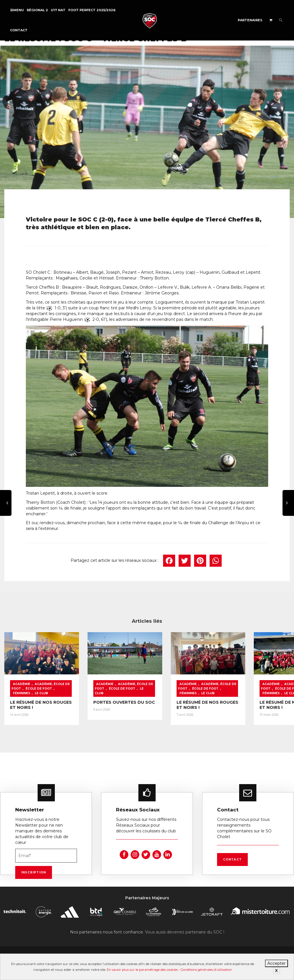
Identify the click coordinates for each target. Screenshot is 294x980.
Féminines (34, 688)
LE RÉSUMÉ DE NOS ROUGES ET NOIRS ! (31, 704)
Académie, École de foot (32, 681)
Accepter (276, 963)
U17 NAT (58, 10)
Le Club (106, 688)
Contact (19, 30)
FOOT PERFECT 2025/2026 (92, 10)
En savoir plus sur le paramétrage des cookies (142, 970)
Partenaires (250, 20)
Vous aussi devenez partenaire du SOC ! (185, 929)
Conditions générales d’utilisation (206, 970)
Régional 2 (37, 10)
